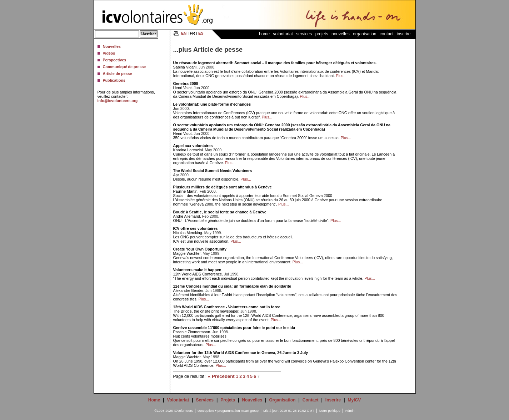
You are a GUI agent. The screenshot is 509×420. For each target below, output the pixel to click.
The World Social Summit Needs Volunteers (213, 171)
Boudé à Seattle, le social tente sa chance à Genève (220, 212)
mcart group (250, 411)
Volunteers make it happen (197, 270)
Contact (387, 34)
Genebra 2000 (186, 84)
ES (201, 33)
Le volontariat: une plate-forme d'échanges (212, 104)
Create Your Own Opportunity (200, 249)
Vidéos (109, 53)
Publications (114, 80)
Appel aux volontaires (193, 146)
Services (304, 34)
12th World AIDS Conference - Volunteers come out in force (227, 307)
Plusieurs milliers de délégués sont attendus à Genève (223, 187)
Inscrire (404, 34)
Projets (322, 34)
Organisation (365, 34)
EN (184, 33)
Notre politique (330, 411)
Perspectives (115, 60)
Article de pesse (118, 74)
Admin (350, 411)
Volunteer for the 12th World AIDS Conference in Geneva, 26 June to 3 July (241, 353)
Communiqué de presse (124, 67)
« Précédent (221, 376)
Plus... (341, 76)
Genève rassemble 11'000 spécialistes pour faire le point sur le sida (234, 328)
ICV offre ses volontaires (196, 228)
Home (264, 34)
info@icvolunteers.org (118, 101)
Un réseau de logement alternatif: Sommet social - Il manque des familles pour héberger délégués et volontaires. (275, 63)
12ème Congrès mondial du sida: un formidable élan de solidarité (232, 286)
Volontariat (283, 34)
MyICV (355, 400)
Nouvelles (112, 46)
